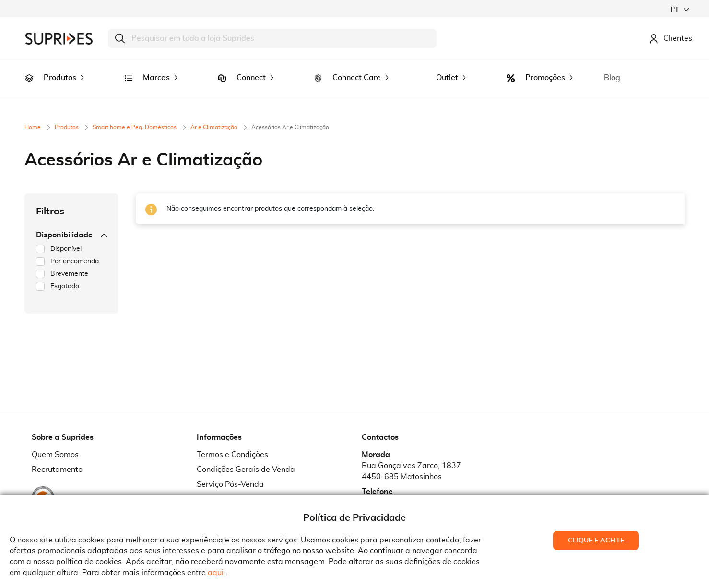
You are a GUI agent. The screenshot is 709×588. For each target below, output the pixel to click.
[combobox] (272, 38)
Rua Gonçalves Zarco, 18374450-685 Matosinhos (411, 458)
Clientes (671, 38)
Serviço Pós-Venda (230, 471)
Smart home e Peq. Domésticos (135, 114)
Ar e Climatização (215, 114)
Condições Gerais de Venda (246, 456)
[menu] (354, 71)
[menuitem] (29, 71)
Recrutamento (57, 456)
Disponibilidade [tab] (71, 222)
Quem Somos (55, 441)
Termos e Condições (232, 441)
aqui (216, 573)
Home (33, 114)
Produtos (67, 114)
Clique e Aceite (596, 541)
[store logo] (59, 39)
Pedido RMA (219, 486)
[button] (680, 9)
